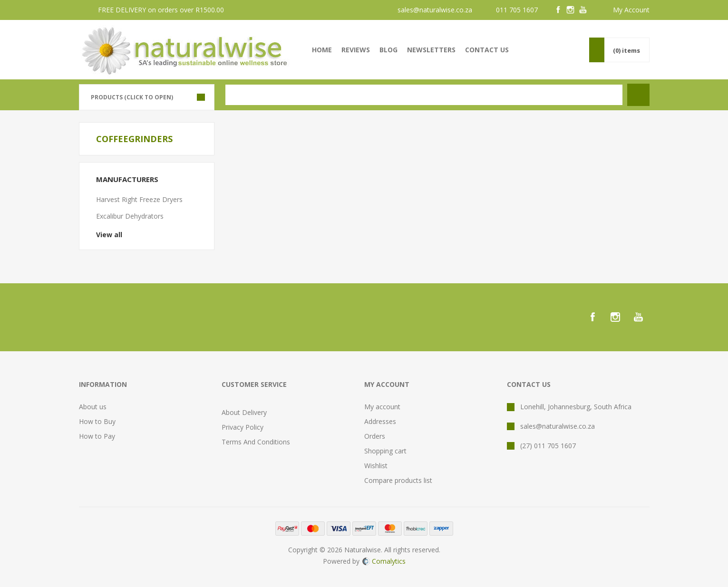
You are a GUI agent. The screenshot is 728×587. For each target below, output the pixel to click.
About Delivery (244, 412)
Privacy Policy (243, 427)
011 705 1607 (517, 10)
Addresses (380, 421)
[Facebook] (558, 10)
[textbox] (424, 95)
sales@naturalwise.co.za (435, 10)
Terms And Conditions (256, 442)
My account (382, 407)
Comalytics (384, 561)
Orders (375, 436)
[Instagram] (571, 10)
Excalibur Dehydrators (130, 216)
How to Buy (97, 421)
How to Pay (97, 436)
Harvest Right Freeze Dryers (139, 199)
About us (93, 407)
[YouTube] (583, 10)
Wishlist (376, 466)
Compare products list (398, 480)
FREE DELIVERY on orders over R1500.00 (161, 10)
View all (109, 235)
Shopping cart (385, 451)
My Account (631, 10)
